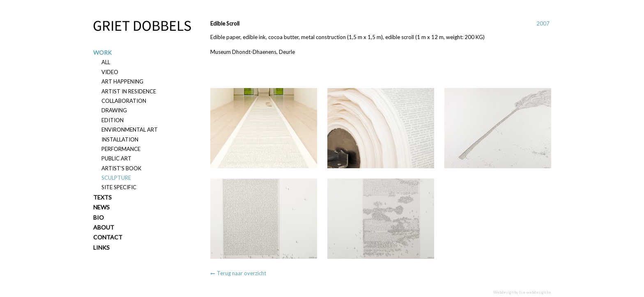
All (106, 62)
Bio (99, 217)
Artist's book (121, 168)
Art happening (122, 81)
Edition (113, 120)
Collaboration (124, 101)
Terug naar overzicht (241, 273)
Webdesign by (522, 292)
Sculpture (116, 178)
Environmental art (130, 130)
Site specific (119, 187)
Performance (121, 149)
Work (102, 52)
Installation (120, 139)
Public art (116, 158)
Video (110, 72)
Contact (108, 237)
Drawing (114, 110)
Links (101, 247)
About (104, 227)
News (101, 207)
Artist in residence (129, 91)
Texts (102, 197)
